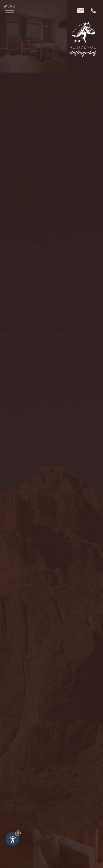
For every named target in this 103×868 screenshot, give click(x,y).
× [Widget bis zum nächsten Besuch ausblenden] (18, 833)
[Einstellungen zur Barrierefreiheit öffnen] (12, 839)
